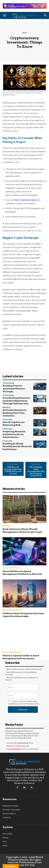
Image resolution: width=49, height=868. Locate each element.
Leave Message (14, 749)
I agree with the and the (23, 702)
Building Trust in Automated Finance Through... (14, 388)
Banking (6, 407)
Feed (4, 842)
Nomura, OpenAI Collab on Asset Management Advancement (21, 657)
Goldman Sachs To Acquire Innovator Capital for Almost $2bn (24, 615)
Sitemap (6, 838)
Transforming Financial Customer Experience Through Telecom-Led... (16, 401)
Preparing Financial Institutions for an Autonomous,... (14, 434)
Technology (8, 383)
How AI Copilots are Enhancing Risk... (14, 424)
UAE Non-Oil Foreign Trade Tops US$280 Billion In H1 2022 (13, 470)
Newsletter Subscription (11, 810)
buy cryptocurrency (26, 200)
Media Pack (23, 743)
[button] (4, 15)
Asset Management (12, 610)
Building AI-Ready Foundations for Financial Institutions (17, 446)
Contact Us (7, 817)
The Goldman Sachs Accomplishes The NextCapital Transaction (36, 471)
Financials (7, 420)
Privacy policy (32, 704)
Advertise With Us (9, 814)
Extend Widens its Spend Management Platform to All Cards (22, 573)
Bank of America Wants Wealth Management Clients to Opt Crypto (22, 530)
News (25, 33)
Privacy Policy (8, 834)
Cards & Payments (12, 568)
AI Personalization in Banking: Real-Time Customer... (15, 413)
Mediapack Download (10, 806)
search (5, 845)
